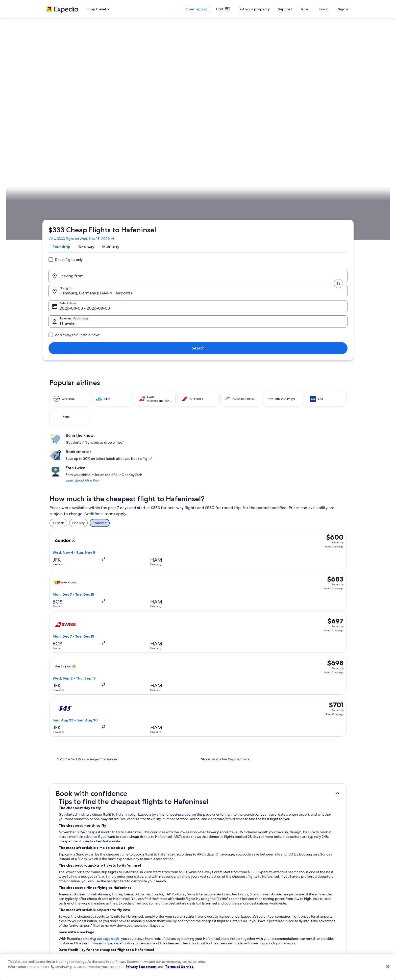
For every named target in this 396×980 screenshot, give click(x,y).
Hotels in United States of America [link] (148, 888)
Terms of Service (179, 967)
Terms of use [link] (212, 896)
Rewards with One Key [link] (140, 936)
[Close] (388, 967)
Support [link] (287, 880)
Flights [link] (76, 158)
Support (294, 9)
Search (333, 99)
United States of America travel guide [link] (150, 880)
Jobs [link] (50, 888)
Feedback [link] (53, 944)
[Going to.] (163, 99)
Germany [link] (92, 158)
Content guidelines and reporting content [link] (232, 936)
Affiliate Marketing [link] (59, 936)
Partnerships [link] (55, 904)
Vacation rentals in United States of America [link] (155, 896)
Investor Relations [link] (58, 920)
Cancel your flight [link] (293, 896)
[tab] (65, 82)
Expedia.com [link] (58, 158)
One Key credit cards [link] (139, 944)
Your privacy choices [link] (217, 928)
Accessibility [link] (212, 920)
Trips (313, 9)
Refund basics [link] (291, 904)
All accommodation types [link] (142, 928)
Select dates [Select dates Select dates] (223, 101)
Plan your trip (337, 158)
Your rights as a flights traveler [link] (302, 928)
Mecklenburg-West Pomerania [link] (123, 158)
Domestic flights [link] (136, 912)
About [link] (51, 880)
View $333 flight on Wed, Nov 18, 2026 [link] (86, 69)
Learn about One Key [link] (286, 230)
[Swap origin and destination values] (125, 99)
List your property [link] (58, 896)
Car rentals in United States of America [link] (151, 920)
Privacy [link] (208, 880)
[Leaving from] (88, 99)
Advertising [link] (54, 928)
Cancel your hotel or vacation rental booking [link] (312, 888)
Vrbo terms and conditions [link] (221, 912)
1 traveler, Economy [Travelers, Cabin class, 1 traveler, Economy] (284, 101)
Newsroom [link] (54, 912)
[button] (198, 418)
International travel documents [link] (302, 920)
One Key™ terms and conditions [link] (225, 904)
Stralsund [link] (155, 158)
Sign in (344, 9)
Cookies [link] (208, 888)
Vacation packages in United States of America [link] (156, 904)
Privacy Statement (141, 967)
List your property (263, 9)
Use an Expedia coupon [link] (298, 912)
